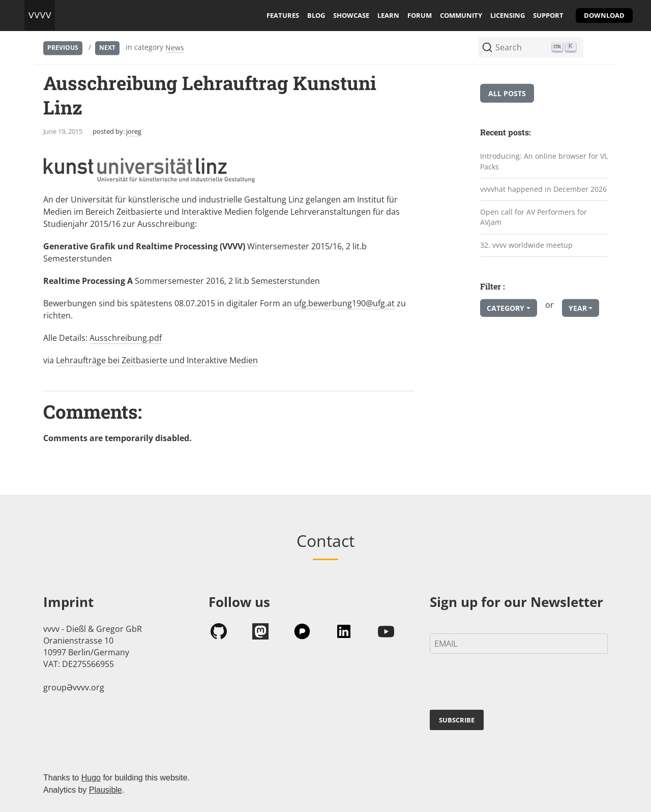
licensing (508, 15)
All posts (507, 93)
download (604, 15)
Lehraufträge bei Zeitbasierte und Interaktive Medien (157, 360)
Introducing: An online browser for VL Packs (544, 161)
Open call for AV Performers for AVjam (534, 217)
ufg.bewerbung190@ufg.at (344, 303)
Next (107, 48)
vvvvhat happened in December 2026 (543, 189)
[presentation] (507, 684)
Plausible (106, 790)
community (461, 15)
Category (506, 308)
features (283, 15)
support (548, 15)
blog (316, 15)
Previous (63, 48)
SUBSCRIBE (457, 720)
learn (388, 15)
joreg (134, 131)
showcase (351, 15)
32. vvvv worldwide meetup (526, 245)
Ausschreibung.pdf (126, 338)
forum (420, 15)
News (175, 48)
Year (578, 308)
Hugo (91, 778)
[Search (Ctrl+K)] (531, 47)
